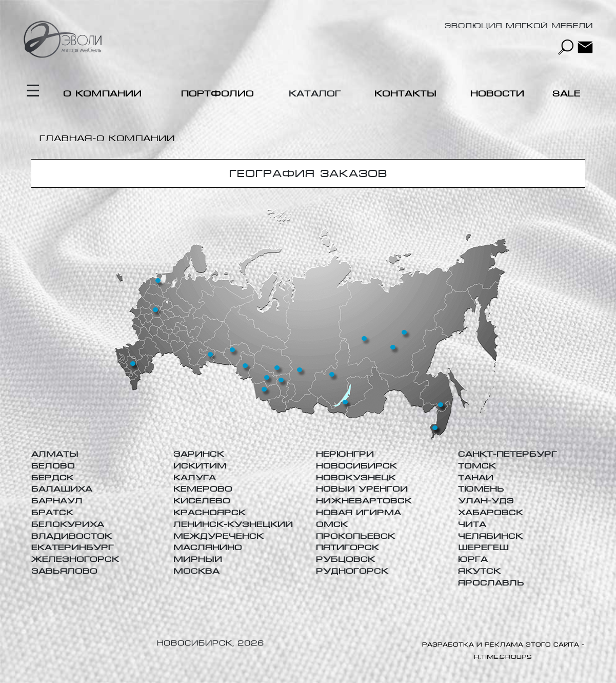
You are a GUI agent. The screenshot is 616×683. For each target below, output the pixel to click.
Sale (567, 94)
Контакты (405, 94)
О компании (102, 94)
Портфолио (217, 94)
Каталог (315, 94)
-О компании (134, 138)
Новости (497, 94)
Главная (66, 138)
